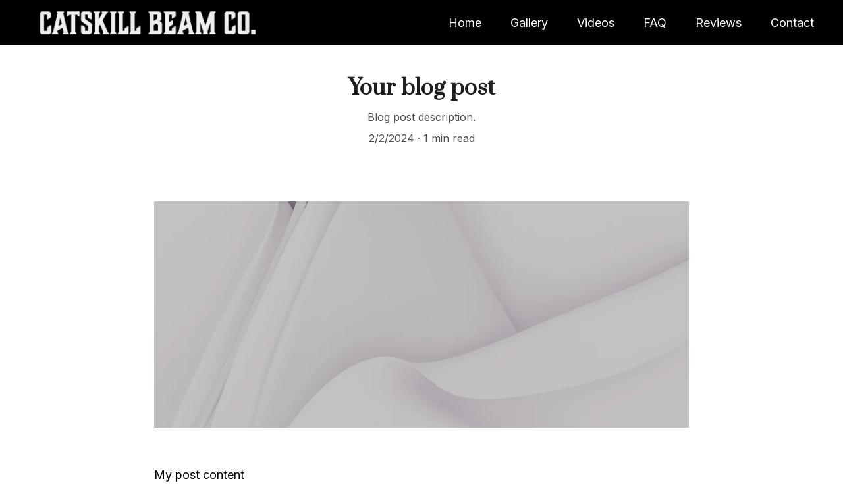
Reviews (719, 23)
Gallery (529, 23)
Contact (792, 23)
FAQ (655, 23)
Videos (596, 23)
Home (465, 23)
